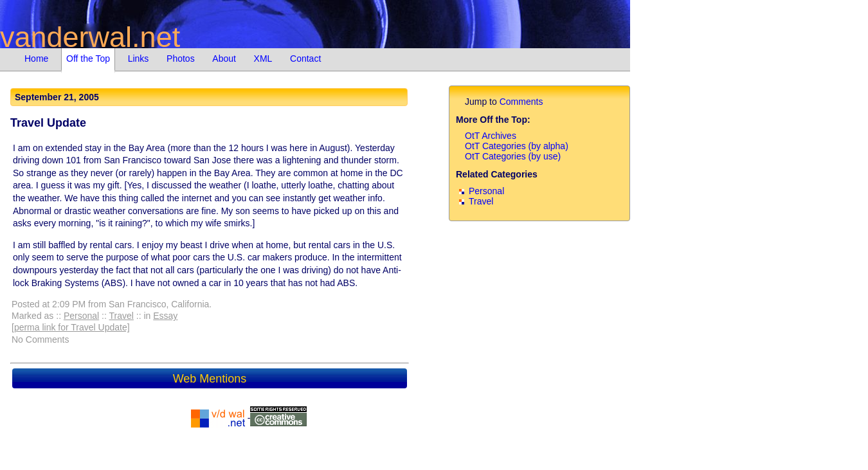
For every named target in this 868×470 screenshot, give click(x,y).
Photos (181, 59)
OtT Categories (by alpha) (517, 146)
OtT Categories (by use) (513, 156)
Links (139, 59)
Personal (81, 316)
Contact (305, 59)
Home (36, 59)
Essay (165, 316)
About (224, 59)
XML (263, 59)
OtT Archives (491, 136)
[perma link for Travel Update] (71, 327)
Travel (122, 316)
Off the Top (88, 59)
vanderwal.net (90, 37)
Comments (521, 102)
